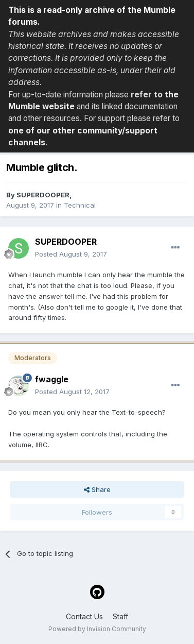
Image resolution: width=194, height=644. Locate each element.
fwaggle (52, 379)
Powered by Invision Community (97, 629)
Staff (120, 616)
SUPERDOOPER (43, 195)
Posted (71, 254)
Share (97, 489)
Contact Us (84, 616)
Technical (80, 205)
